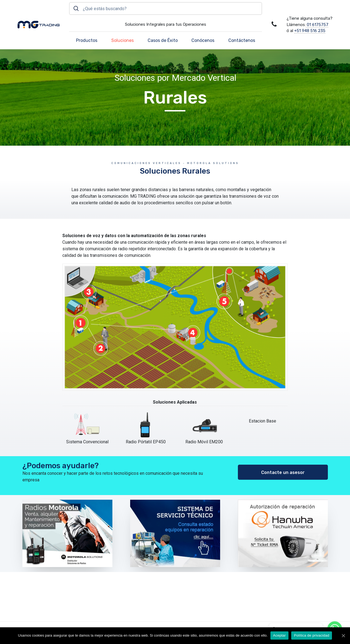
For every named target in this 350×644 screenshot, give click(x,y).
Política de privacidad (312, 635)
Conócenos (203, 40)
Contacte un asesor (283, 472)
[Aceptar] (343, 636)
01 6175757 (317, 25)
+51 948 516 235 (310, 31)
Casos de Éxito (163, 40)
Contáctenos (242, 40)
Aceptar (280, 635)
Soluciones (122, 40)
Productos (87, 40)
